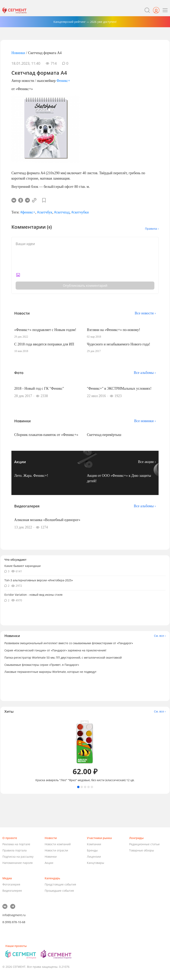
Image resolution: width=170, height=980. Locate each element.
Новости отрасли (56, 850)
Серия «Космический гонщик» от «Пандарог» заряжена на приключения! (55, 650)
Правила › (152, 229)
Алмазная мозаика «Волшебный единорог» (47, 520)
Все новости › (145, 313)
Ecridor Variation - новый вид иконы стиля (33, 595)
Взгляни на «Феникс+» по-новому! (114, 330)
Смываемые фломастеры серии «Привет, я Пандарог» (42, 665)
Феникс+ (63, 81)
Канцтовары (96, 863)
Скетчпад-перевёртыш (104, 435)
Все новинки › (145, 421)
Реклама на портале (16, 844)
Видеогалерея (12, 891)
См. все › (160, 636)
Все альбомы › (145, 373)
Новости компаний (58, 844)
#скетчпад (62, 212)
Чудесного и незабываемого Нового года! (119, 344)
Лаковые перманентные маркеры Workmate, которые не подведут (50, 672)
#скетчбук (45, 212)
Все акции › (147, 462)
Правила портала (15, 850)
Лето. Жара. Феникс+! (31, 476)
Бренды (92, 850)
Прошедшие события (59, 891)
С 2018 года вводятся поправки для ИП (44, 344)
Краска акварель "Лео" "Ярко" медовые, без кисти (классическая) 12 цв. (85, 780)
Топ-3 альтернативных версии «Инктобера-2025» (39, 580)
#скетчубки (80, 212)
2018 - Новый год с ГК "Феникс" (39, 388)
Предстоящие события (60, 884)
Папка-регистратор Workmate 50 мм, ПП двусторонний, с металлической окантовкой (63, 658)
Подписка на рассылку (18, 857)
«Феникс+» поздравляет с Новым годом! (45, 330)
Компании (94, 844)
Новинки (18, 53)
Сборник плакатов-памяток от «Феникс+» (46, 435)
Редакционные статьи (144, 844)
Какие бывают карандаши (23, 566)
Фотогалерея (11, 884)
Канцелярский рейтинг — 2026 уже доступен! (85, 22)
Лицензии (94, 857)
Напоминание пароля (18, 863)
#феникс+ (28, 212)
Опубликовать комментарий (85, 286)
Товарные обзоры (142, 850)
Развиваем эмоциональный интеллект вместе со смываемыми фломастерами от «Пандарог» (69, 643)
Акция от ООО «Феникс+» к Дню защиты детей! (119, 478)
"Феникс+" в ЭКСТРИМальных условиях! (119, 388)
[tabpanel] (85, 750)
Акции (49, 863)
